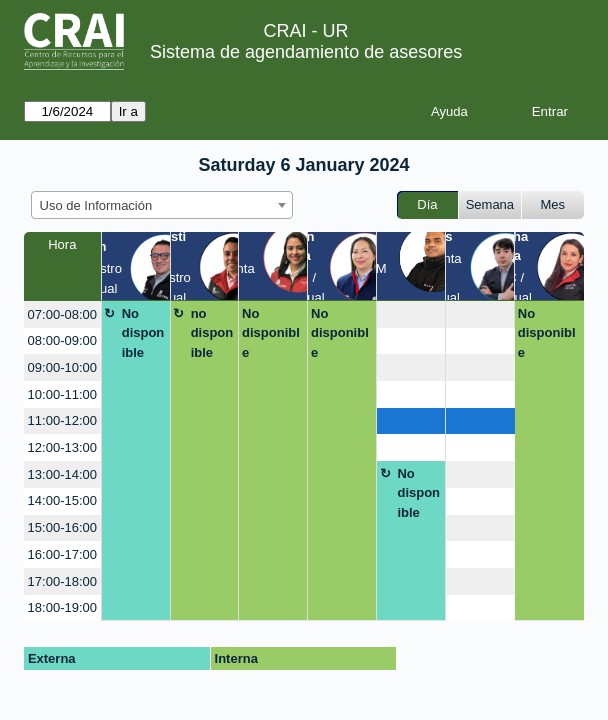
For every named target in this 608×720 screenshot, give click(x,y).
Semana (490, 204)
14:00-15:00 (62, 500)
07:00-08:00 (62, 314)
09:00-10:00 (62, 367)
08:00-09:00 (62, 340)
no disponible (212, 333)
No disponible (143, 333)
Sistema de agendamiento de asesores (306, 52)
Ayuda (449, 111)
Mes (553, 204)
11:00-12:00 (62, 420)
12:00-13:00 (62, 447)
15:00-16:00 (62, 527)
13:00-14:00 (62, 474)
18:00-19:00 (62, 607)
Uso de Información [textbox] (96, 205)
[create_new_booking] (411, 314)
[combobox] (162, 205)
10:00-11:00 (62, 394)
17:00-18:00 (62, 581)
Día (427, 204)
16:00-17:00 (62, 554)
